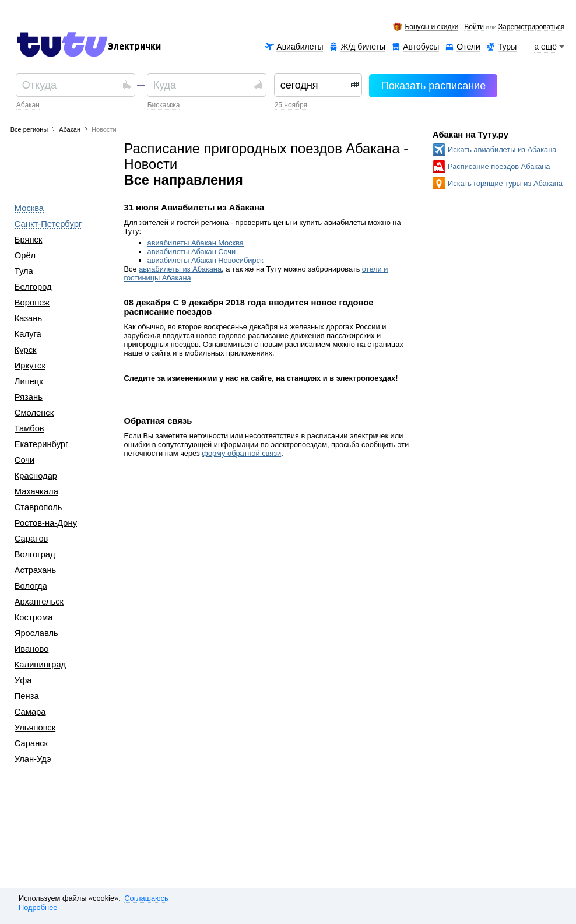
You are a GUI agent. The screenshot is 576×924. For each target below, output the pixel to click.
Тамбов (29, 428)
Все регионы (29, 129)
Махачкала (36, 491)
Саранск (31, 743)
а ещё (546, 47)
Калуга (28, 334)
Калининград (40, 665)
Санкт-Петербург (48, 224)
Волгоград (35, 554)
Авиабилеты (300, 47)
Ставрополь (38, 507)
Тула (24, 271)
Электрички (134, 47)
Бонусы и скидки (431, 27)
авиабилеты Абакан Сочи (192, 252)
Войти (474, 27)
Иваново (32, 649)
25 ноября (291, 105)
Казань (28, 318)
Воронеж (32, 303)
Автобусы (421, 47)
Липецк (29, 381)
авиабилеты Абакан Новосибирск (206, 260)
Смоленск (34, 413)
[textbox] (71, 85)
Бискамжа (164, 105)
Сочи (24, 460)
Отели (468, 47)
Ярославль (36, 633)
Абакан (28, 105)
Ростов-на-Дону (46, 523)
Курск (26, 350)
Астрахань (35, 570)
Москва (29, 208)
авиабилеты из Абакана (180, 269)
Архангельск (39, 602)
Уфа (23, 680)
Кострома (34, 617)
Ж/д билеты (363, 47)
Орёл (25, 255)
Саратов (31, 539)
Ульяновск (35, 728)
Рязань (29, 397)
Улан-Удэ (33, 759)
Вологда (31, 586)
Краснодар (36, 476)
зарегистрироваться (531, 27)
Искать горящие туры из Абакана (505, 183)
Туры (507, 47)
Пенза (27, 696)
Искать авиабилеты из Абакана (502, 150)
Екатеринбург (42, 444)
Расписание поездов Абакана (499, 166)
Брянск (29, 240)
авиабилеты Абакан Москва (196, 243)
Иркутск (30, 366)
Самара (30, 712)
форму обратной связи (241, 453)
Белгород (33, 287)
